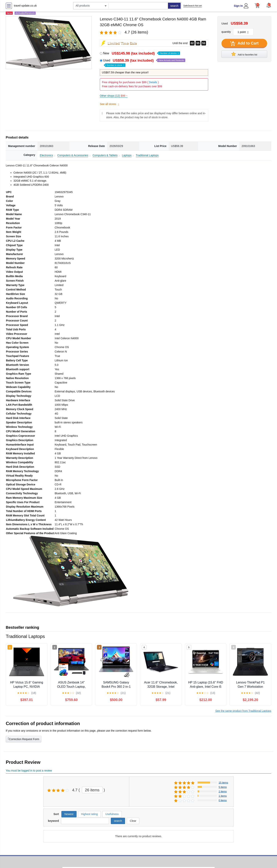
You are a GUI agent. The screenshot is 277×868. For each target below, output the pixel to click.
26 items (92, 790)
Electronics (46, 155)
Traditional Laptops (147, 155)
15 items (223, 783)
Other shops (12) (114, 96)
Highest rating (89, 814)
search (174, 6)
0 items (223, 800)
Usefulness (112, 814)
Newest (69, 814)
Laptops (127, 155)
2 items (223, 791)
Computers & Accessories (73, 155)
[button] (269, 5)
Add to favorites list (244, 54)
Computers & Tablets (105, 155)
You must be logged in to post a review (29, 771)
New (142, 53)
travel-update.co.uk (25, 6)
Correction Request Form (24, 739)
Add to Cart (244, 44)
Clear (133, 821)
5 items (223, 787)
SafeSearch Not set (192, 6)
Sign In (238, 6)
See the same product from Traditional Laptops (243, 711)
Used (144, 63)
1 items (223, 796)
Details (153, 82)
